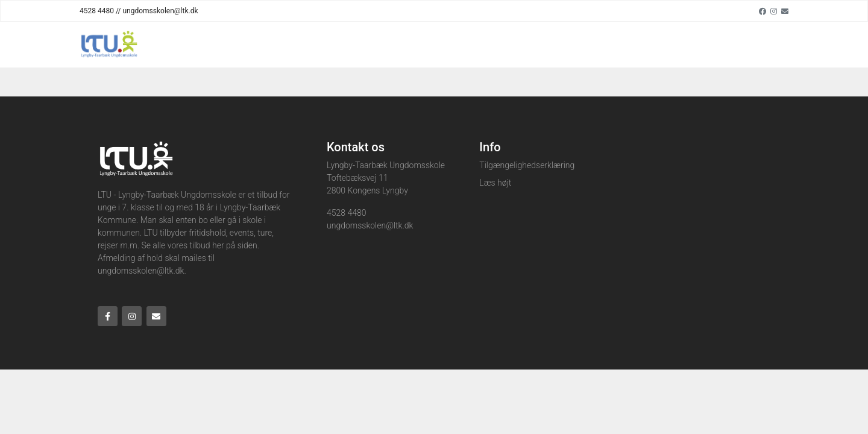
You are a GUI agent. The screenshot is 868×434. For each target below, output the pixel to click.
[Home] (108, 45)
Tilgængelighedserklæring (527, 165)
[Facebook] (763, 11)
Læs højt (495, 183)
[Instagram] (774, 11)
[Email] (785, 11)
